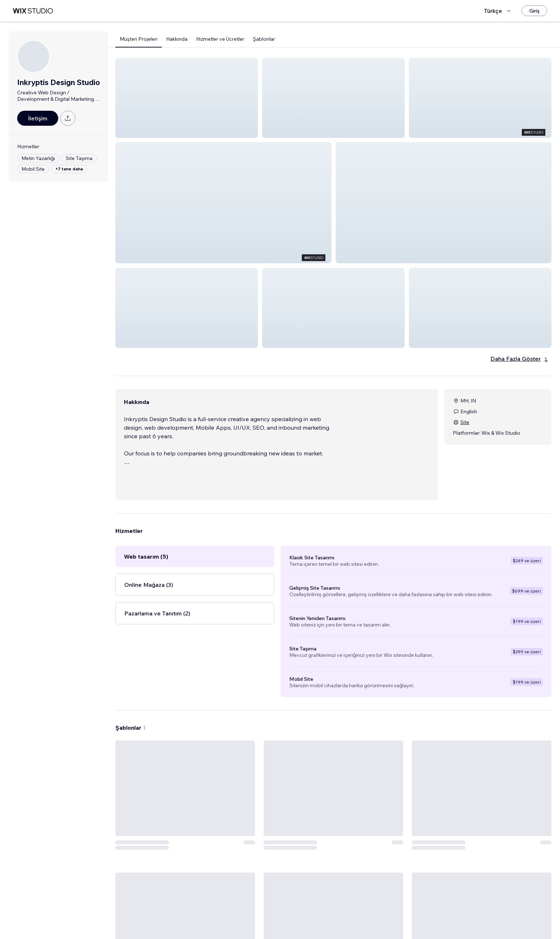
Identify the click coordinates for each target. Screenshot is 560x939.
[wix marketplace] (33, 11)
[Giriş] (534, 11)
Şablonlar (264, 39)
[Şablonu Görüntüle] (185, 833)
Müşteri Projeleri (139, 39)
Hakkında (177, 39)
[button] (187, 98)
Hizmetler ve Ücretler (220, 39)
